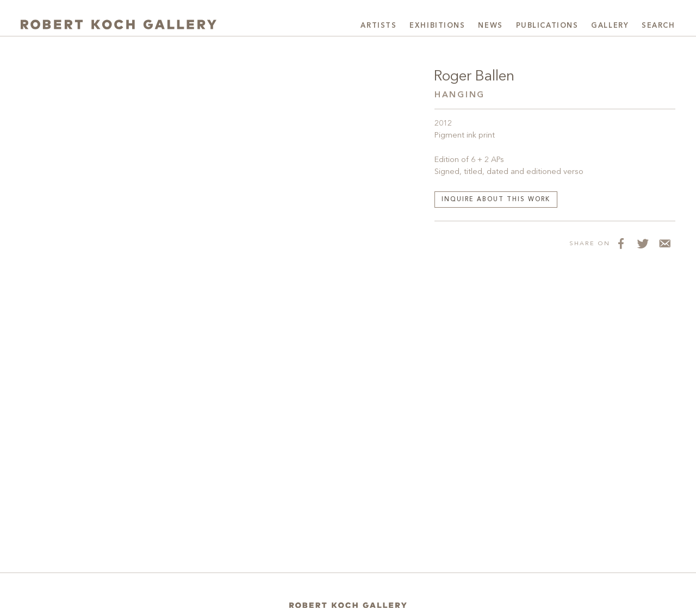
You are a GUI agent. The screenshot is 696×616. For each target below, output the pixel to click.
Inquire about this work (496, 200)
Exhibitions (437, 26)
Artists (378, 26)
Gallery (610, 26)
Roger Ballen (474, 77)
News (490, 26)
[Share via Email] (664, 243)
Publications (547, 26)
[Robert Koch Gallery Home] (119, 24)
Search (658, 26)
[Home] (348, 605)
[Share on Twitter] (643, 243)
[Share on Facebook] (621, 243)
